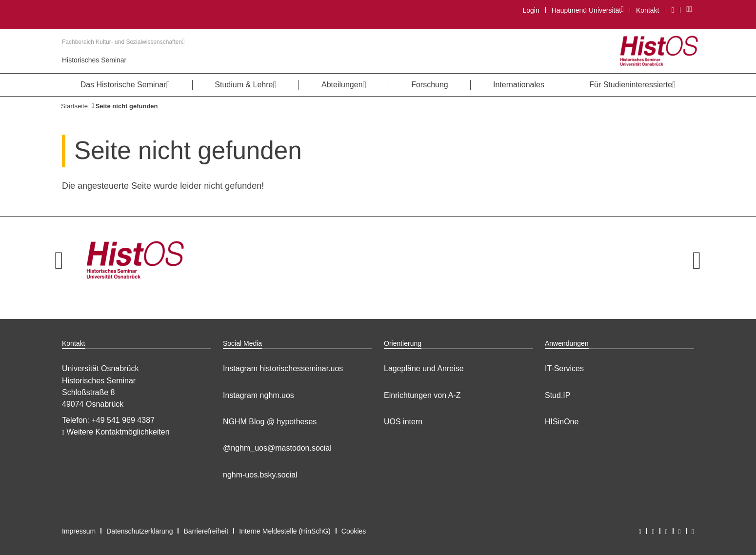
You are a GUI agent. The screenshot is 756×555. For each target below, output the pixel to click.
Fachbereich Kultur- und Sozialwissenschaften (123, 42)
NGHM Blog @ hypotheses (270, 422)
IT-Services (564, 368)
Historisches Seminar (94, 60)
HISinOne (562, 422)
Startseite (74, 106)
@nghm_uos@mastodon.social (277, 448)
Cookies (354, 531)
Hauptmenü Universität (587, 10)
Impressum (79, 531)
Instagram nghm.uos (259, 395)
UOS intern (403, 422)
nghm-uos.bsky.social (260, 475)
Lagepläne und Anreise (424, 368)
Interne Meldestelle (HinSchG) (285, 531)
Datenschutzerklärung (139, 531)
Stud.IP (557, 395)
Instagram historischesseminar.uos (283, 368)
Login (531, 10)
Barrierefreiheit (206, 531)
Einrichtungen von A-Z (422, 395)
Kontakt (647, 10)
